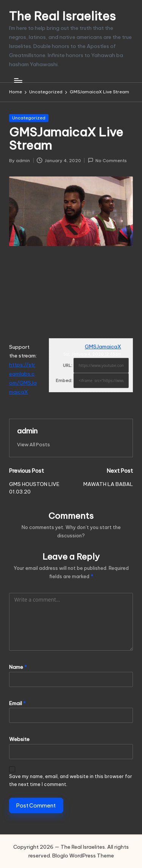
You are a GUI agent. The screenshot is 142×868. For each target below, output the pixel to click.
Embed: (64, 381)
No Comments (107, 160)
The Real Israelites (62, 16)
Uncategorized (29, 118)
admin (27, 431)
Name (18, 667)
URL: (68, 365)
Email (17, 703)
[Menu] (18, 80)
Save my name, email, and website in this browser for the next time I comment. (71, 780)
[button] (34, 445)
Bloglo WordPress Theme (83, 856)
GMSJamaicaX (103, 347)
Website (19, 739)
